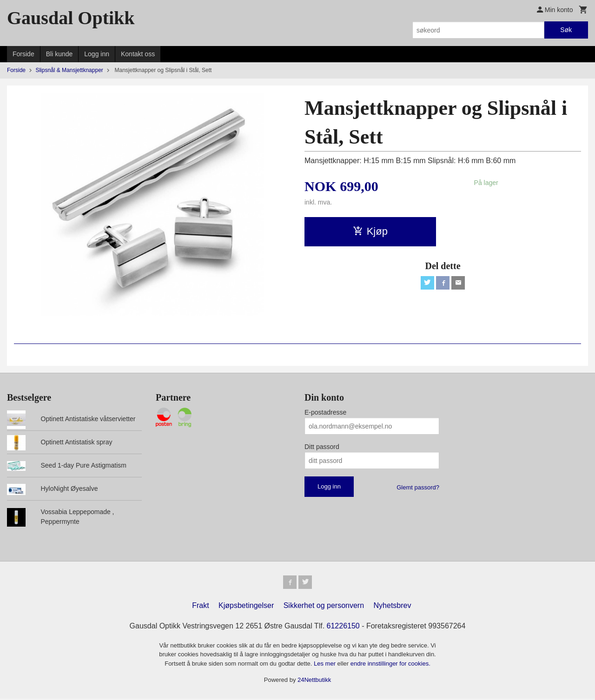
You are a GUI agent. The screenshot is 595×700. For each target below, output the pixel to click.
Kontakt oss (138, 54)
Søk (566, 30)
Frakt (200, 607)
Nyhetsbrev (393, 607)
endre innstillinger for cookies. (390, 665)
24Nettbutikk (314, 682)
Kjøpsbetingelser (246, 607)
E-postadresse (325, 412)
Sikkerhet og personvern (324, 607)
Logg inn (97, 54)
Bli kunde (59, 54)
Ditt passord (322, 447)
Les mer (326, 665)
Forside (23, 54)
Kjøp (370, 231)
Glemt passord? (418, 487)
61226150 (343, 627)
